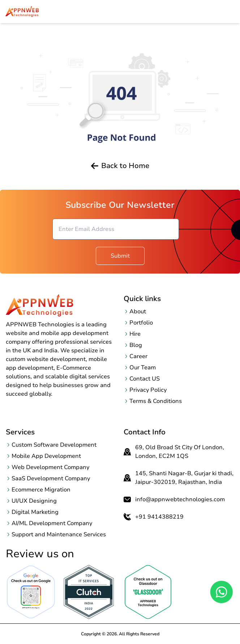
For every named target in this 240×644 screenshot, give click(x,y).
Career (138, 356)
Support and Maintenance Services (59, 534)
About (138, 312)
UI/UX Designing (34, 501)
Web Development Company (50, 467)
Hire (135, 334)
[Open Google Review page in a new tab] (31, 592)
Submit (120, 256)
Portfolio (141, 323)
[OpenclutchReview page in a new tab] (89, 592)
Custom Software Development (54, 445)
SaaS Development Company (51, 478)
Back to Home (120, 166)
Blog (136, 345)
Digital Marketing (35, 512)
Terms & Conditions (156, 401)
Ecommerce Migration (41, 490)
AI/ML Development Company (52, 523)
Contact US (145, 379)
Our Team (143, 368)
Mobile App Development (46, 456)
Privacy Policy (148, 390)
